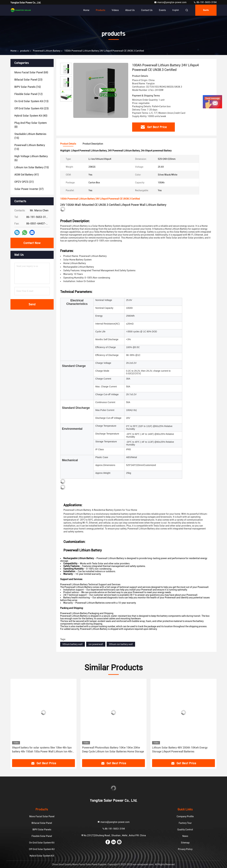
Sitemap (185, 843)
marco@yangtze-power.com (170, 2)
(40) (31, 116)
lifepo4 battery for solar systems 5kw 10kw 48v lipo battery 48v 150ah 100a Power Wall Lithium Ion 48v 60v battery (42, 750)
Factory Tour (185, 823)
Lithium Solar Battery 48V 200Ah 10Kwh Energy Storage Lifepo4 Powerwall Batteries (180, 750)
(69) (31, 72)
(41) (27, 175)
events (162, 10)
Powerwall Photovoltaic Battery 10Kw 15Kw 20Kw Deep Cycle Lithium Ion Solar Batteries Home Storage (113, 750)
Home (86, 10)
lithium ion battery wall (121, 644)
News (185, 836)
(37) (29, 189)
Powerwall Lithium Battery (47, 51)
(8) (31, 125)
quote (206, 10)
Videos (115, 10)
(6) (31, 158)
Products (100, 10)
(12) (28, 94)
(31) (24, 182)
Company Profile (185, 816)
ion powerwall (96, 644)
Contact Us (147, 10)
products (25, 51)
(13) (31, 101)
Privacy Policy (185, 849)
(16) (28, 87)
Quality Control (185, 830)
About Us (130, 10)
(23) (28, 80)
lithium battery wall (73, 644)
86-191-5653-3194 (205, 2)
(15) (30, 136)
